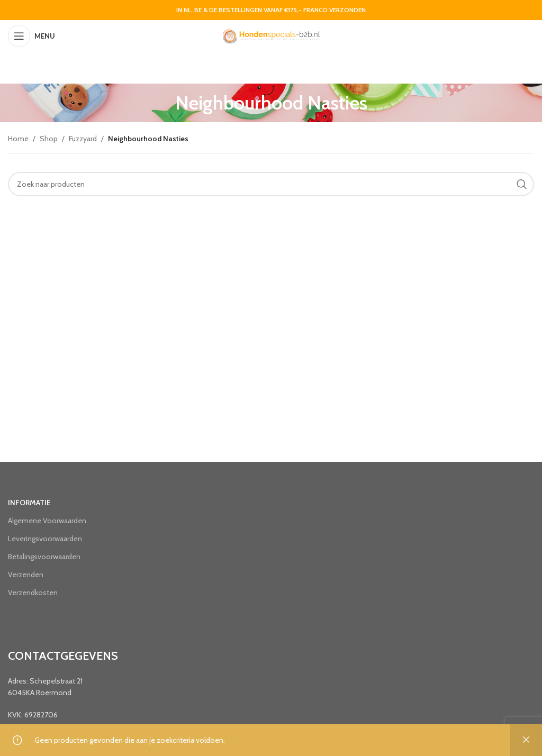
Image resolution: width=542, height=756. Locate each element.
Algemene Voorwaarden (47, 521)
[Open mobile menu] (31, 36)
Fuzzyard (83, 139)
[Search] (271, 184)
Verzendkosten (33, 593)
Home (18, 139)
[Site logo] (271, 35)
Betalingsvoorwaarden (44, 557)
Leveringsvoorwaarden (45, 539)
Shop (49, 139)
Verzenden (26, 575)
